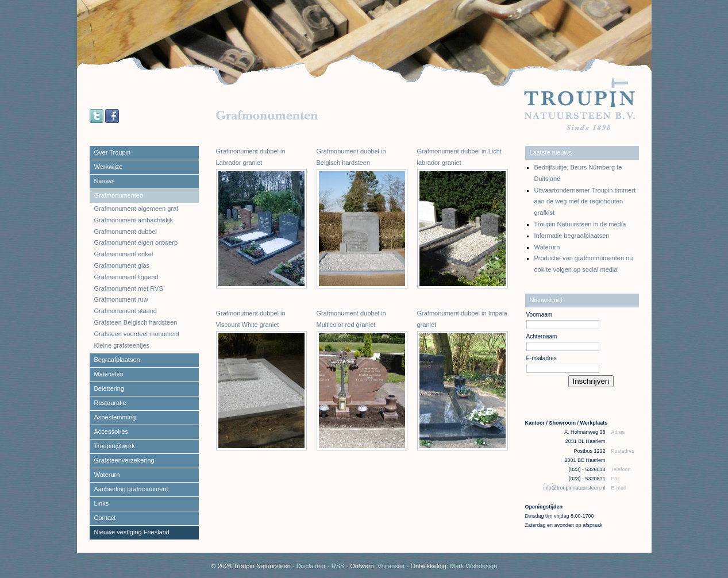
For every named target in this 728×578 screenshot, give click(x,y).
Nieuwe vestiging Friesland (132, 532)
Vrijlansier (391, 566)
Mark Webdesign (473, 566)
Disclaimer (311, 566)
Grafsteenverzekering (124, 460)
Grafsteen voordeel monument (137, 334)
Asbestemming (115, 417)
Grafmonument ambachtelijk (134, 220)
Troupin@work (115, 446)
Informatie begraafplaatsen (572, 236)
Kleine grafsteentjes (122, 345)
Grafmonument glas (122, 265)
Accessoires (111, 431)
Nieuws (105, 181)
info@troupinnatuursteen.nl (575, 488)
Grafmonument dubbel (126, 232)
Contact (105, 518)
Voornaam (540, 315)
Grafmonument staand (126, 311)
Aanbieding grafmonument (131, 489)
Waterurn (107, 475)
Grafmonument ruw (121, 299)
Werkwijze (109, 167)
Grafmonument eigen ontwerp (136, 242)
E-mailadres (542, 358)
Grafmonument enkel (124, 254)
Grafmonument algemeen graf (136, 209)
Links (102, 503)
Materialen (109, 374)
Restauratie (110, 403)
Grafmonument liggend (126, 277)
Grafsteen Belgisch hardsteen (136, 322)
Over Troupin (113, 152)
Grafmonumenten (119, 195)
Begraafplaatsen (117, 360)
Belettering (109, 388)
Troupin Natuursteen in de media (580, 224)
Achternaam (542, 336)
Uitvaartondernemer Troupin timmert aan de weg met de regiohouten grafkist (585, 202)
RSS (338, 566)
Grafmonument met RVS (129, 288)
